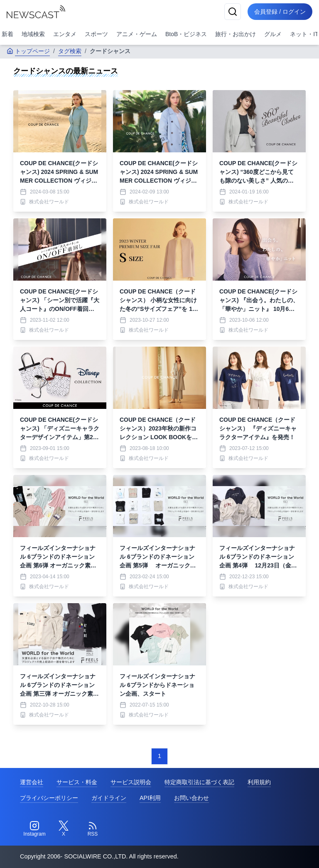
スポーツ (96, 34)
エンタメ (65, 34)
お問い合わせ (191, 798)
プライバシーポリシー (49, 798)
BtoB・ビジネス (186, 34)
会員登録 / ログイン (280, 12)
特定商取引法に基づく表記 (199, 782)
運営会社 (32, 782)
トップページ (28, 51)
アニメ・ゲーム (137, 34)
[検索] (233, 12)
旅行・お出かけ (236, 34)
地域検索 (33, 34)
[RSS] (93, 829)
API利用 (150, 798)
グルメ (273, 34)
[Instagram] (34, 829)
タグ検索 (70, 51)
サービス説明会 (131, 782)
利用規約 (259, 782)
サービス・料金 (77, 782)
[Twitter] (64, 829)
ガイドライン (109, 798)
